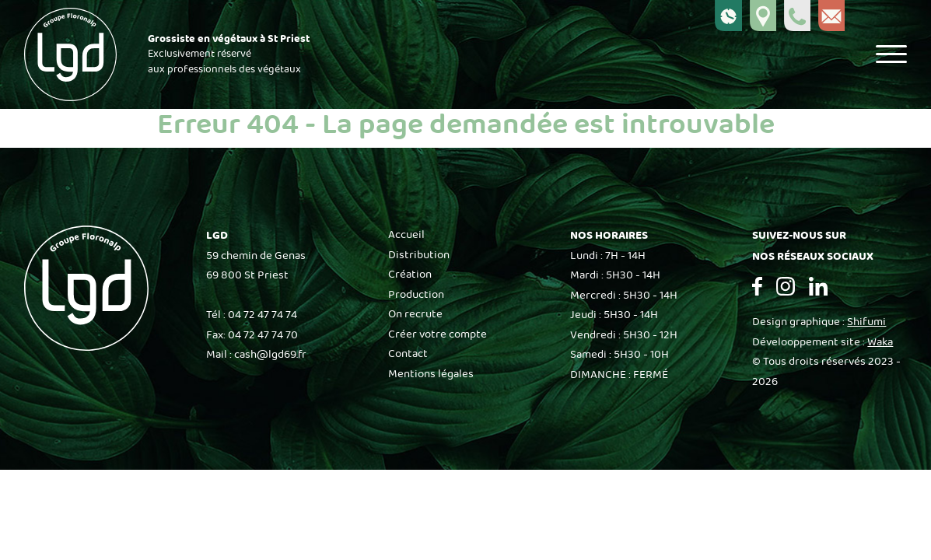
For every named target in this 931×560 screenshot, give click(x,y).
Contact (408, 354)
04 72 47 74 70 (263, 335)
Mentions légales (431, 374)
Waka (880, 342)
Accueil (406, 235)
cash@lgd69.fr (270, 355)
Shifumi (866, 322)
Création (410, 275)
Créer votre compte (437, 334)
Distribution (419, 255)
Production (416, 295)
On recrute (415, 314)
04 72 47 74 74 (262, 315)
